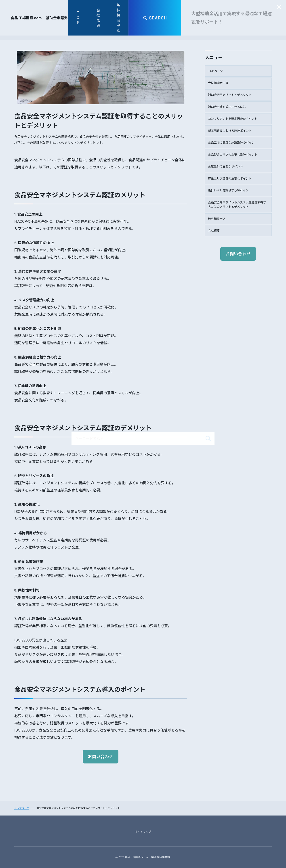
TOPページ (215, 71)
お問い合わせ (100, 757)
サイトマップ (143, 832)
